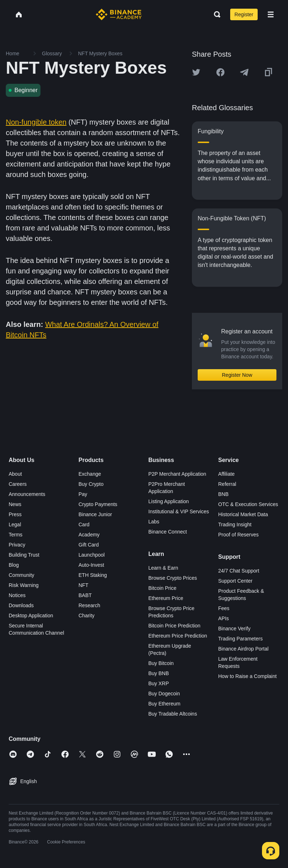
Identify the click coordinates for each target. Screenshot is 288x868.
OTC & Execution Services (248, 504)
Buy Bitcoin (161, 663)
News (15, 504)
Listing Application (169, 501)
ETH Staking (93, 575)
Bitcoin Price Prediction (175, 626)
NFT (83, 585)
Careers (18, 484)
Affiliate (227, 474)
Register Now (237, 375)
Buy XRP (159, 683)
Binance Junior (95, 514)
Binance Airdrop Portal (243, 649)
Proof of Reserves (238, 535)
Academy (89, 535)
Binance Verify (235, 629)
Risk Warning (24, 585)
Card (84, 524)
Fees (224, 608)
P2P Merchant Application (177, 474)
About (15, 474)
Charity (86, 616)
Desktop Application (31, 616)
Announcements (27, 494)
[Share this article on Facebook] (220, 72)
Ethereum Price (166, 598)
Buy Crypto (91, 484)
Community (22, 575)
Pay (83, 494)
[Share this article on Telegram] (244, 72)
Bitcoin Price (163, 588)
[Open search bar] (215, 14)
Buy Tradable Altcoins (173, 714)
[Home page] (119, 14)
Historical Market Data (243, 514)
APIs (224, 618)
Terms (16, 535)
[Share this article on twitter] (196, 72)
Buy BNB (159, 673)
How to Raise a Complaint (248, 676)
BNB (223, 494)
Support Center (235, 581)
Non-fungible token (36, 122)
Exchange (90, 474)
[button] (271, 14)
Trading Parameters (240, 639)
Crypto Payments (98, 504)
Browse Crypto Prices (173, 578)
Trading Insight (235, 524)
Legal (15, 524)
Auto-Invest (91, 565)
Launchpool (91, 555)
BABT (85, 595)
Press (15, 514)
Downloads (21, 605)
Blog (14, 565)
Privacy (17, 545)
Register (244, 14)
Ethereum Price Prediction (178, 636)
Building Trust (24, 555)
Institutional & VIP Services (179, 511)
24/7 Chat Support (239, 571)
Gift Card (89, 545)
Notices (17, 595)
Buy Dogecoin (164, 694)
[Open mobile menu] (271, 14)
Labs (154, 522)
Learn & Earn (164, 568)
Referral (227, 484)
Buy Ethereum (165, 704)
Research (89, 605)
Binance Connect (168, 532)
